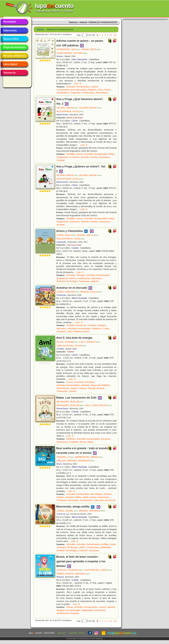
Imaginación (63, 157)
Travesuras (104, 157)
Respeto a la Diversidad (68, 610)
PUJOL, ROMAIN (67, 342)
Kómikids (60, 349)
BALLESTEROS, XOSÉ (71, 239)
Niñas (112, 154)
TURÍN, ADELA (66, 235)
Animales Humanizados (78, 87)
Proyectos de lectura (14, 47)
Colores (73, 391)
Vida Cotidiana (74, 331)
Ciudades (74, 442)
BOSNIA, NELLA (88, 235)
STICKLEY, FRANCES (70, 570)
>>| (115, 35)
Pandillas (71, 154)
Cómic (75, 121)
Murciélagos (97, 494)
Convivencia (92, 547)
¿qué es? (62, 633)
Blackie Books (62, 115)
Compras (92, 325)
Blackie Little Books (75, 118)
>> (111, 35)
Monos (83, 442)
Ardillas (105, 544)
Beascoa (60, 577)
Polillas (78, 497)
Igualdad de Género (66, 278)
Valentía (111, 607)
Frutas (106, 329)
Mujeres (95, 281)
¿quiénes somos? (77, 633)
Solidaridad (105, 547)
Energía (92, 388)
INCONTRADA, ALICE (70, 111)
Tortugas (81, 275)
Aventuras (75, 157)
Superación (103, 497)
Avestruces (81, 325)
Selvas (70, 607)
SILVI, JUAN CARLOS (98, 405)
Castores (83, 550)
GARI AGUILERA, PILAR (71, 346)
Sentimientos (63, 388)
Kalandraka (61, 242)
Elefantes (71, 439)
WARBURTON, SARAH (89, 457)
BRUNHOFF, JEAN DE (70, 402)
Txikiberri (71, 352)
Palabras (92, 90)
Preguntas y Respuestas (82, 93)
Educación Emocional (105, 500)
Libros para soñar (74, 245)
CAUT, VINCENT (90, 342)
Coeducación (84, 278)
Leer (78, 84)
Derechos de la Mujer (67, 281)
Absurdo (85, 157)
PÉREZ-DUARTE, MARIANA (73, 574)
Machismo (96, 278)
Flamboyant (61, 295)
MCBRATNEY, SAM (69, 49)
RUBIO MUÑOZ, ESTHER (72, 53)
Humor (80, 154)
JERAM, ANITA (91, 49)
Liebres (94, 87)
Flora (101, 90)
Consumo (61, 331)
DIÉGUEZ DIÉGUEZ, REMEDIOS (76, 461)
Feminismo (84, 281)
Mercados (61, 329)
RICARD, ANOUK (68, 108)
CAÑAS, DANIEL (67, 511)
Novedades (14, 22)
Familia (94, 157)
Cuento (75, 248)
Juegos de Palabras (100, 385)
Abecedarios (102, 93)
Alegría (74, 388)
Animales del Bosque (68, 547)
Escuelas (90, 382)
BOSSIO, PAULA (91, 292)
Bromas (101, 388)
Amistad (61, 160)
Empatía (75, 613)
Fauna (107, 90)
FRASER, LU (65, 457)
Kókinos (60, 56)
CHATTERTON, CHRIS (98, 570)
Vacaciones (62, 442)
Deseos (108, 494)
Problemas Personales (68, 500)
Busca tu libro (14, 39)
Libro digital (14, 64)
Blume (59, 464)
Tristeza (83, 388)
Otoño (82, 547)
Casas (113, 544)
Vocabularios (63, 93)
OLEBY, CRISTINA (68, 292)
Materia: (40, 29)
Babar (90, 442)
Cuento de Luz (63, 514)
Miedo (86, 497)
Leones (102, 607)
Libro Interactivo (79, 59)
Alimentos (97, 329)
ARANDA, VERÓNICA (92, 511)
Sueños (60, 497)
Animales (71, 275)
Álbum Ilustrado (79, 298)
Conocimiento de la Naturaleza (72, 90)
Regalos (102, 325)
